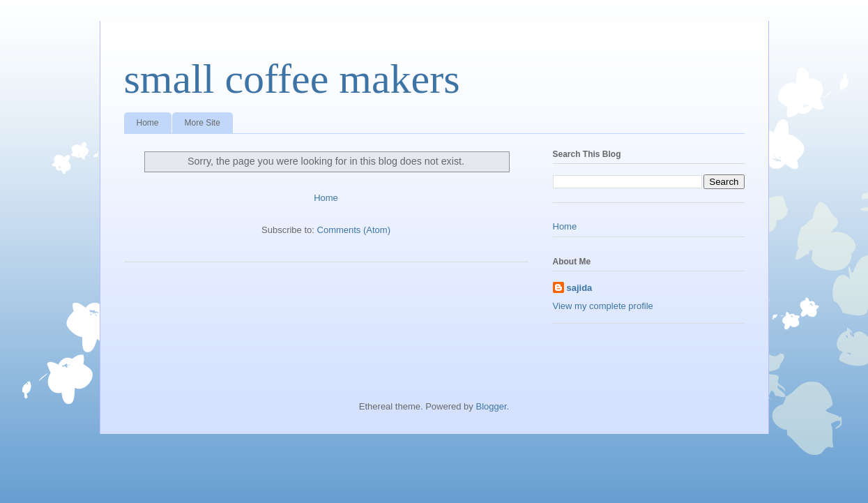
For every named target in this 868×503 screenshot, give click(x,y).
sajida (580, 288)
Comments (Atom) (354, 230)
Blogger (491, 406)
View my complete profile (603, 306)
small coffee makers (292, 79)
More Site (203, 123)
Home (148, 123)
